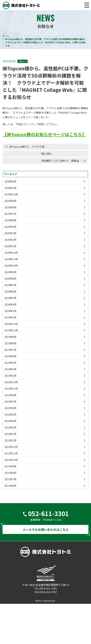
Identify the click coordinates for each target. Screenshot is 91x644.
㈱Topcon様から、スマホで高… (28, 147)
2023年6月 (10, 356)
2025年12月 (11, 194)
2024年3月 (10, 311)
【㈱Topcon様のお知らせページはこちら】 (44, 134)
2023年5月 (10, 363)
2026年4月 (10, 181)
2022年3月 (10, 427)
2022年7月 (10, 401)
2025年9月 (10, 201)
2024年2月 (10, 317)
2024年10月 (11, 266)
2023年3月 (10, 369)
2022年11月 (11, 389)
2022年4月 (10, 421)
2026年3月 (10, 188)
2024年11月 (11, 259)
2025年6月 (10, 220)
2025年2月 (10, 240)
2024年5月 (10, 298)
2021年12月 (11, 447)
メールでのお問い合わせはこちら (45, 529)
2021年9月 (10, 466)
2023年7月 (10, 350)
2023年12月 (11, 324)
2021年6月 (10, 486)
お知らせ (23, 61)
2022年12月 (11, 382)
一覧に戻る (45, 154)
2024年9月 (10, 272)
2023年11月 (11, 330)
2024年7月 (10, 285)
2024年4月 (10, 304)
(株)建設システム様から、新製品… (61, 161)
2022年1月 (10, 440)
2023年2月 (10, 376)
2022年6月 (10, 408)
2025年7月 (10, 214)
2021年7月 (10, 479)
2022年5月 (10, 414)
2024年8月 (10, 278)
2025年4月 (10, 227)
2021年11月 (11, 453)
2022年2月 (10, 434)
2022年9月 (10, 395)
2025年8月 (10, 207)
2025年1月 (10, 246)
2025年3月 (10, 233)
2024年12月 (11, 253)
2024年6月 (10, 291)
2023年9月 (10, 337)
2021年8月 (10, 473)
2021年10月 (11, 460)
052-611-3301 (48, 513)
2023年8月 (10, 343)
